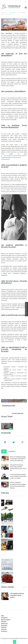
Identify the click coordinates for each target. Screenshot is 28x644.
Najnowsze (12, 451)
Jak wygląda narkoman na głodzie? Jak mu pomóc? (17, 595)
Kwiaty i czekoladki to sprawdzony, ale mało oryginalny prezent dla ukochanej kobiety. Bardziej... (18, 485)
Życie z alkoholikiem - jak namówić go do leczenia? (14, 18)
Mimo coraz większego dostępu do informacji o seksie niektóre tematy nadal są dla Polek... (18, 459)
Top (4, 451)
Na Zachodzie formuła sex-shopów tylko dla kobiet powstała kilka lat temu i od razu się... (18, 468)
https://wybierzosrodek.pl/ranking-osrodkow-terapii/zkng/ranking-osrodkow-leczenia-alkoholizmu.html (14, 157)
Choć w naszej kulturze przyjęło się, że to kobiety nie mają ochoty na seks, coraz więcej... (18, 476)
